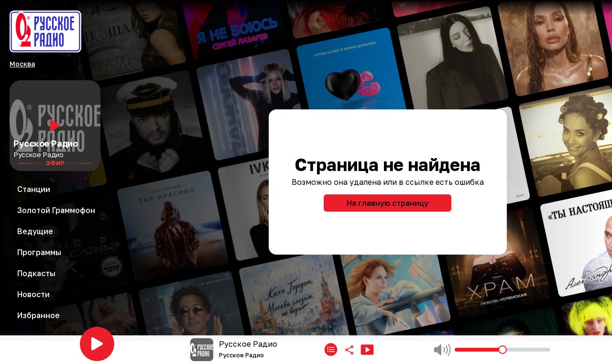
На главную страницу (388, 203)
